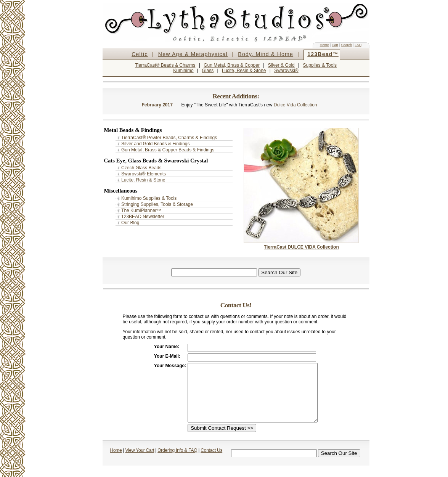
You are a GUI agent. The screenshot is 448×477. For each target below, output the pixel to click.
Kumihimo (183, 71)
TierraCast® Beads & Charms (165, 65)
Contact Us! (236, 305)
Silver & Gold (281, 65)
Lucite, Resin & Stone (244, 71)
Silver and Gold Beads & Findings (155, 144)
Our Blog (130, 223)
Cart (335, 45)
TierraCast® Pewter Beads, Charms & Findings (169, 138)
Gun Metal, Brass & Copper (232, 65)
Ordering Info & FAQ (177, 462)
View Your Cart (140, 462)
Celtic (140, 54)
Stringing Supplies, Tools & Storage (157, 204)
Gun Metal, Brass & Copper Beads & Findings (168, 150)
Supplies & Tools (320, 65)
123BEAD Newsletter (143, 217)
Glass (208, 71)
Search (346, 45)
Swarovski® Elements (144, 174)
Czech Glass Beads (141, 168)
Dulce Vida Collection (295, 105)
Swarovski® (286, 71)
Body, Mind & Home (266, 54)
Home (324, 45)
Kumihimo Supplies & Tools (149, 198)
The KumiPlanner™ (141, 210)
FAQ (358, 45)
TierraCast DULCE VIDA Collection (301, 247)
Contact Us (211, 462)
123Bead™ (323, 54)
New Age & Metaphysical (193, 54)
